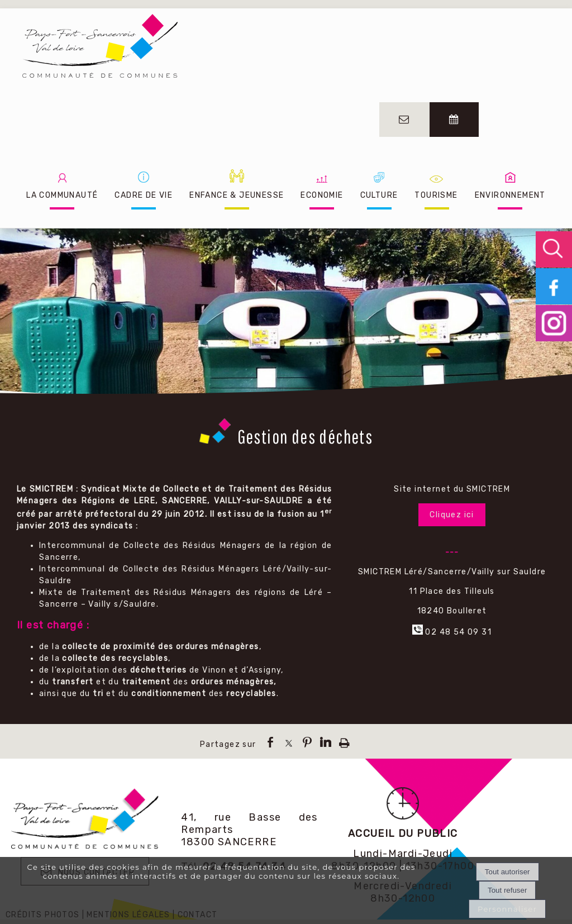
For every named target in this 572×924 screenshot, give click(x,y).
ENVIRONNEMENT (510, 195)
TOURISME (436, 195)
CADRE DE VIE (144, 195)
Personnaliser (507, 909)
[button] (554, 249)
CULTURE (379, 195)
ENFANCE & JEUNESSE (237, 195)
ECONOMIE (322, 195)
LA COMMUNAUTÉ (62, 195)
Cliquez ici (452, 515)
